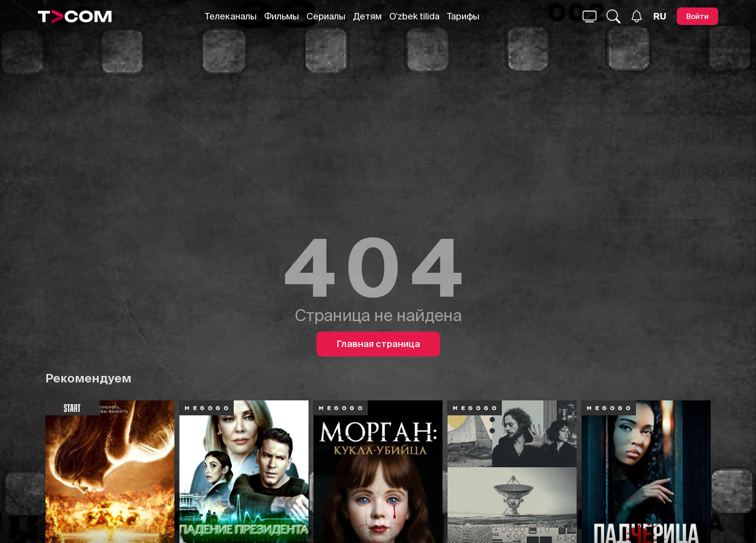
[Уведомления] (637, 16)
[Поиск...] (590, 16)
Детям (367, 16)
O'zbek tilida (414, 16)
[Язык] (660, 16)
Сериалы (326, 16)
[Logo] (75, 16)
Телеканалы (231, 16)
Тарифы (463, 16)
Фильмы (282, 16)
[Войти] (697, 16)
